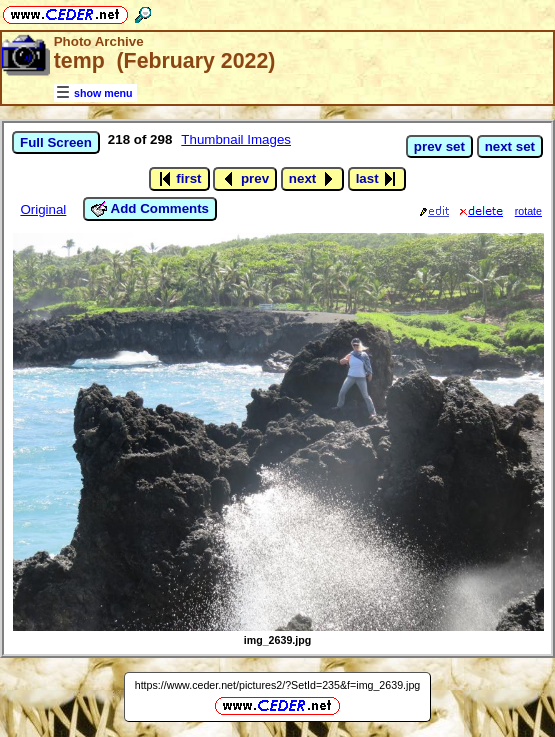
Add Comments (150, 209)
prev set (439, 146)
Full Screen (56, 142)
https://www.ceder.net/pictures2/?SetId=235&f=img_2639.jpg (278, 685)
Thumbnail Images (236, 139)
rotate (528, 211)
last (377, 179)
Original (43, 209)
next (312, 179)
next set (510, 146)
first (179, 179)
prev (245, 179)
